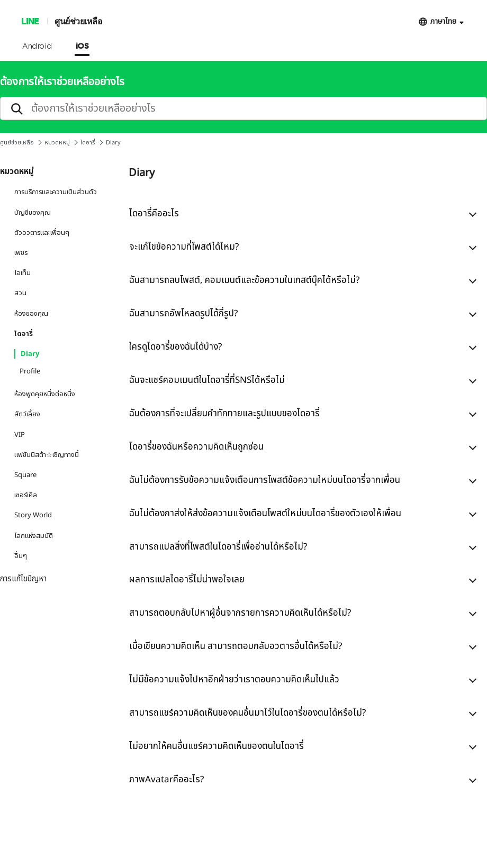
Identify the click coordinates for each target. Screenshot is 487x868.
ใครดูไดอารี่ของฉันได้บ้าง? (175, 347)
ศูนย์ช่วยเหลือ (78, 21)
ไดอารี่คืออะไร (154, 214)
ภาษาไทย (443, 21)
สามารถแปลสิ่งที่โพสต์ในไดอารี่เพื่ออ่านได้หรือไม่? (218, 547)
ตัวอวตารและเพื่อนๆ (42, 233)
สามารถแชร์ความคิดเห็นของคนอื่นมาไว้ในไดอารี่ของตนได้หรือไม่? (247, 713)
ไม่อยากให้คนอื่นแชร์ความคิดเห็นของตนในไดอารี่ (217, 746)
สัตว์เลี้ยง (27, 414)
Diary (30, 354)
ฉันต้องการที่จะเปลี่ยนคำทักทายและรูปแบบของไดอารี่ (224, 414)
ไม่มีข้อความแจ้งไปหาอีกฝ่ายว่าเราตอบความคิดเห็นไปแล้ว (234, 680)
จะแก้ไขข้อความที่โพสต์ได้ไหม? (184, 247)
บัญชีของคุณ (33, 213)
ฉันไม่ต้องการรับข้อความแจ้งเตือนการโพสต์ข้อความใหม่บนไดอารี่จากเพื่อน (265, 480)
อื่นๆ (21, 556)
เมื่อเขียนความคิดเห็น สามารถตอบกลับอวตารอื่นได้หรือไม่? (236, 646)
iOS (82, 47)
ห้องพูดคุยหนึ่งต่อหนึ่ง (45, 394)
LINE (30, 21)
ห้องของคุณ (31, 314)
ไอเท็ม (22, 273)
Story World (33, 515)
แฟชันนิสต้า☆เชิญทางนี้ (47, 455)
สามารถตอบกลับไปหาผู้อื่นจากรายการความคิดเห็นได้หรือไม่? (240, 613)
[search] (243, 108)
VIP (20, 435)
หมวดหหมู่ (57, 143)
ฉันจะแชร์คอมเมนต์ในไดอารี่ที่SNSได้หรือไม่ (207, 380)
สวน (20, 293)
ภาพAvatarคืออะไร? (166, 780)
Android (37, 47)
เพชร (21, 253)
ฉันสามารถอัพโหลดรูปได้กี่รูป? (183, 314)
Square (25, 475)
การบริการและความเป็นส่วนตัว (56, 192)
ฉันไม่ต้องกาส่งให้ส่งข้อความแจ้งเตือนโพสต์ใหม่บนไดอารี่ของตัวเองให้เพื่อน (265, 514)
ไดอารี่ (88, 143)
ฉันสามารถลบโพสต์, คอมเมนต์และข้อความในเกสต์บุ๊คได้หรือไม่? (244, 280)
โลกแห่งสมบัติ (34, 536)
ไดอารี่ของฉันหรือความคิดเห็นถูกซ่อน (196, 447)
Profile (30, 371)
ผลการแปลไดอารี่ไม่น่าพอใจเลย (187, 580)
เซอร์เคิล (26, 495)
